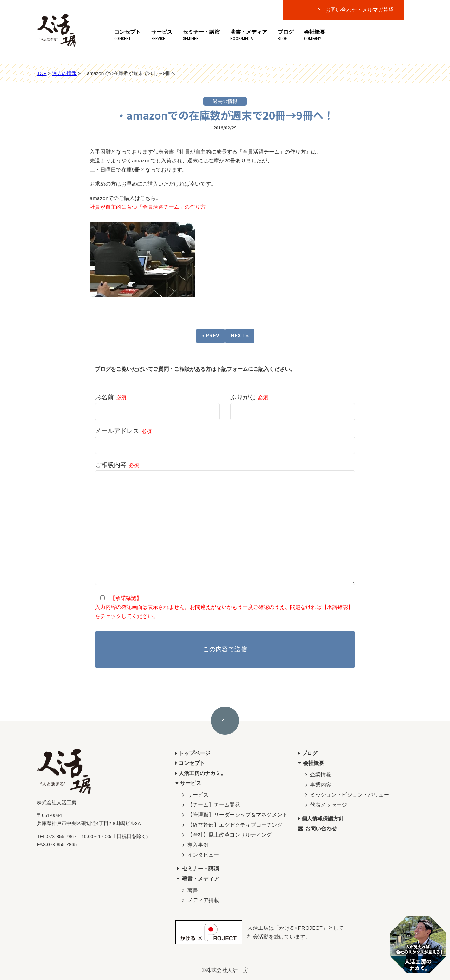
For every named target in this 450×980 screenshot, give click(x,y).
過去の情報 (225, 101)
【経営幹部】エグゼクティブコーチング (232, 825)
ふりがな (293, 404)
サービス (162, 35)
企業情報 (317, 775)
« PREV (210, 336)
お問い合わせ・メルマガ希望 (359, 10)
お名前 (157, 404)
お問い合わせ (317, 828)
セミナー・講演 (201, 35)
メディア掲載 (200, 900)
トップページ (193, 753)
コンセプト (127, 35)
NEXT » (240, 336)
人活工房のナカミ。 (201, 773)
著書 (189, 890)
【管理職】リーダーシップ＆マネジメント (234, 815)
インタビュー (200, 855)
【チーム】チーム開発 (210, 805)
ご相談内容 (225, 524)
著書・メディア (249, 35)
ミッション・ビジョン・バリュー (346, 795)
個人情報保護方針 (321, 818)
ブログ (286, 35)
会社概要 (315, 35)
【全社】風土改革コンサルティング (226, 835)
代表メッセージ (325, 805)
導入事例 (195, 845)
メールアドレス (225, 438)
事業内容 (317, 785)
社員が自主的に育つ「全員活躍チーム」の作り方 (148, 207)
